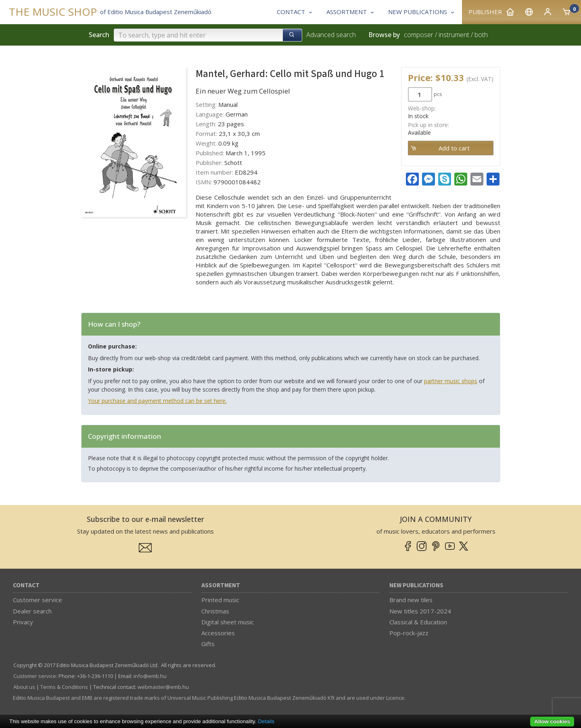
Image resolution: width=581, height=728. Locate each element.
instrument (454, 35)
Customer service (38, 600)
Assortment (221, 585)
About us (24, 687)
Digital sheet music (228, 622)
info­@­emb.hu (150, 676)
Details (266, 721)
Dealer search (32, 611)
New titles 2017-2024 (420, 611)
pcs (438, 94)
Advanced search (331, 35)
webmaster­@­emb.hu (163, 687)
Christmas (215, 611)
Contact (26, 585)
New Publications (416, 585)
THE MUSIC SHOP (53, 12)
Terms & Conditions (64, 687)
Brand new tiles (411, 600)
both (481, 35)
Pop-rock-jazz (409, 633)
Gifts (208, 644)
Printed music (220, 600)
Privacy (23, 622)
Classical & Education (418, 622)
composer (419, 35)
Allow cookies (552, 721)
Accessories (218, 633)
